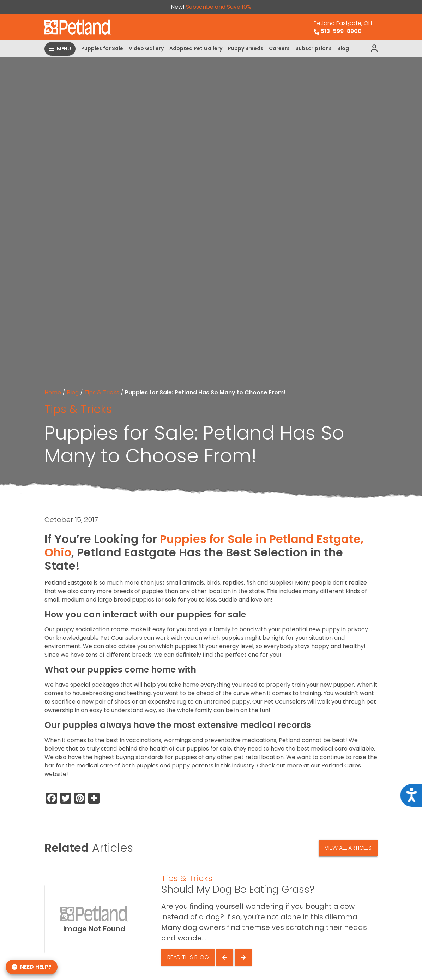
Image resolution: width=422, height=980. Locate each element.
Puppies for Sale (102, 48)
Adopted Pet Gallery (196, 48)
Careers (279, 48)
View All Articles (348, 848)
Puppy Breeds (246, 48)
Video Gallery (146, 48)
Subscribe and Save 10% (219, 7)
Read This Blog (188, 957)
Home (53, 392)
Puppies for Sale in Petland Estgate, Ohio (204, 546)
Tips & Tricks (102, 392)
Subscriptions (314, 48)
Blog (343, 48)
